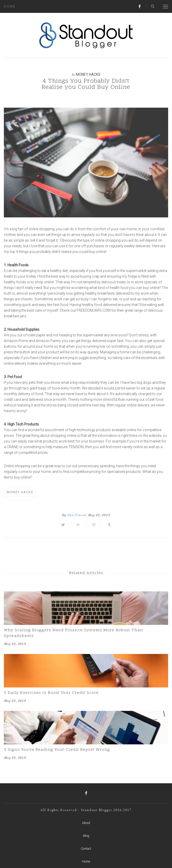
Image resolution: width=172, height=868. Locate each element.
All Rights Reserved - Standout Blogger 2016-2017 (86, 810)
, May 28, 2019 (98, 515)
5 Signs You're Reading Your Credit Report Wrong (57, 750)
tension (76, 447)
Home (10, 6)
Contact (86, 849)
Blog (86, 836)
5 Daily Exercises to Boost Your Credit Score (51, 693)
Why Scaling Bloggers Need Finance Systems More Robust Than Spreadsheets (74, 633)
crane (12, 447)
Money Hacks (88, 74)
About (86, 823)
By (64, 515)
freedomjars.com (94, 310)
